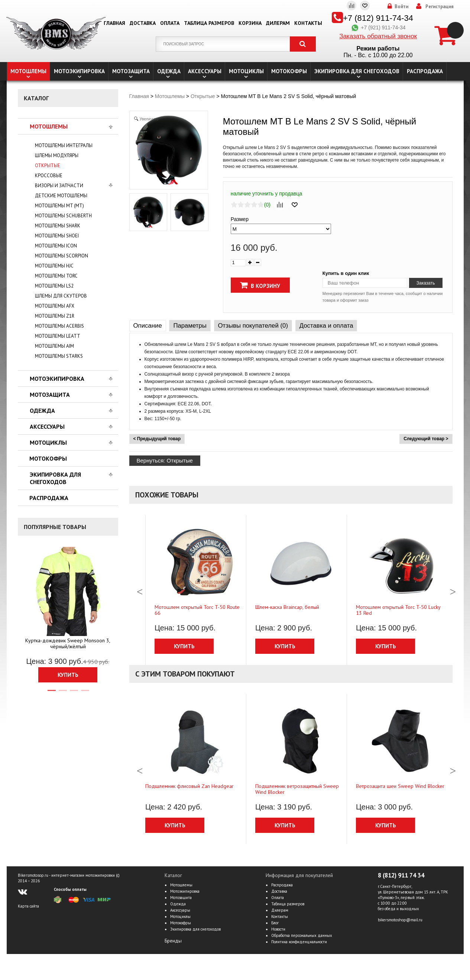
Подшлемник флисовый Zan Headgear (189, 786)
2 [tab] (62, 694)
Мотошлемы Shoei (57, 236)
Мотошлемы (28, 71)
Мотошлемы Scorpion (61, 256)
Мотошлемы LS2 (54, 286)
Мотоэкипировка (79, 71)
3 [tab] (74, 694)
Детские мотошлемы (61, 196)
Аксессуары (205, 71)
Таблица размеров (209, 23)
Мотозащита (131, 71)
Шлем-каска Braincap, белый (287, 607)
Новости (278, 929)
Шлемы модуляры (57, 155)
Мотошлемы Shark (58, 226)
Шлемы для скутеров (61, 296)
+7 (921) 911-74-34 (378, 27)
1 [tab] (51, 694)
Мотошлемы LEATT (58, 336)
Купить (68, 675)
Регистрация (440, 7)
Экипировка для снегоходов (357, 71)
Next (453, 590)
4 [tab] (85, 694)
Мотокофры (289, 71)
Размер (240, 219)
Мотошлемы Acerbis (59, 326)
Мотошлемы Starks (59, 356)
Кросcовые (49, 176)
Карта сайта (28, 906)
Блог (275, 923)
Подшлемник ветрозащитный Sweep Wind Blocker (297, 789)
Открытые (48, 166)
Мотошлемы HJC (54, 266)
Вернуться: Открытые (165, 460)
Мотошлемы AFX (55, 306)
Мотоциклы (246, 71)
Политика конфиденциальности (299, 942)
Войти (401, 7)
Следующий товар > (426, 439)
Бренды (173, 941)
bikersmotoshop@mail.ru (400, 920)
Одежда (169, 71)
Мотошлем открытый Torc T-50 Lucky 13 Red (398, 610)
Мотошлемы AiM (54, 346)
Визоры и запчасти (59, 186)
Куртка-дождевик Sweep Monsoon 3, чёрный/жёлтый (68, 643)
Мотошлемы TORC (56, 276)
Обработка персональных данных (302, 935)
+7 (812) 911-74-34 (378, 18)
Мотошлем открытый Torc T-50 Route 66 (197, 610)
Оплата (170, 23)
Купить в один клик (346, 273)
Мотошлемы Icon (56, 246)
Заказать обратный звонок (378, 36)
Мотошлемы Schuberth (63, 216)
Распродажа (425, 71)
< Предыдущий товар (157, 439)
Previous (140, 590)
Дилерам (278, 23)
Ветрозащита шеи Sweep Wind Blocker (400, 786)
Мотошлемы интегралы (64, 145)
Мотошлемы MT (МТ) (59, 206)
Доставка (143, 23)
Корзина (250, 23)
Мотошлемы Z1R (55, 316)
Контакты (308, 23)
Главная (114, 23)
